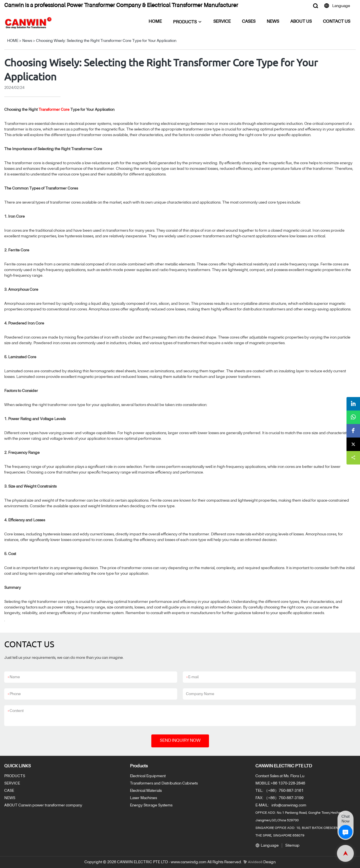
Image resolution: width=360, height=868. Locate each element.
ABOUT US (301, 22)
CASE (9, 791)
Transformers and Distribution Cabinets (164, 783)
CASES (249, 22)
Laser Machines (143, 798)
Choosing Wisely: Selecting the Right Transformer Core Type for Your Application (106, 41)
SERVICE (222, 22)
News (27, 41)
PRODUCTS (185, 22)
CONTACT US (337, 22)
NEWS (273, 22)
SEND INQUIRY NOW (180, 741)
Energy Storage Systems (151, 805)
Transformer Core (54, 110)
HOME (155, 22)
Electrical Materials (146, 791)
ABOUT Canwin (18, 805)
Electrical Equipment (148, 776)
